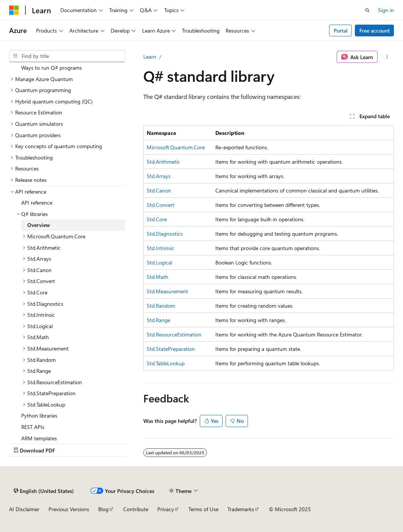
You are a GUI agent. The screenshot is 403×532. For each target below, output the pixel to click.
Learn (150, 57)
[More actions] (387, 57)
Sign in (386, 10)
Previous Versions (69, 509)
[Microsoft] (14, 10)
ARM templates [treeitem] (39, 438)
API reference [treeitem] (37, 203)
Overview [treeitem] (39, 225)
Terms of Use (203, 509)
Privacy (166, 509)
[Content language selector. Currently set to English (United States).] (44, 491)
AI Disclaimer (24, 509)
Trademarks (241, 509)
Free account (375, 31)
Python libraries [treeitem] (39, 415)
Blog (103, 509)
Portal (341, 31)
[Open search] (367, 10)
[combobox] (67, 56)
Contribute (136, 509)
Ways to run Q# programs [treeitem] (52, 68)
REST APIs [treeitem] (33, 427)
